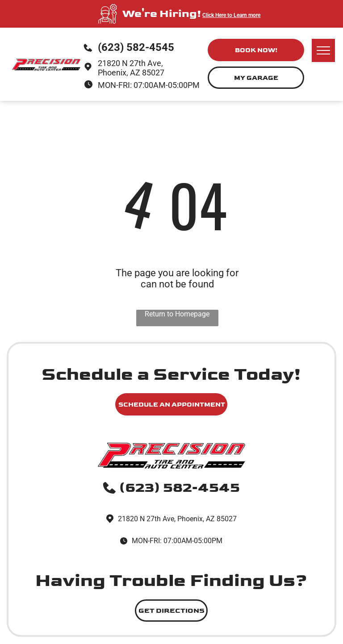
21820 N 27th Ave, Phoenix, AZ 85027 (131, 68)
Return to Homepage (177, 314)
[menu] (323, 50)
